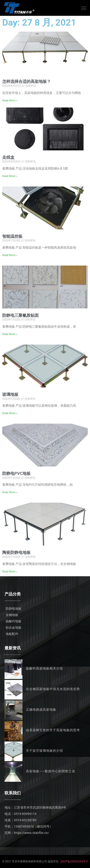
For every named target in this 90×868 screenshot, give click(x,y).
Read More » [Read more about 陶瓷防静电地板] (10, 572)
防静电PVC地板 (16, 473)
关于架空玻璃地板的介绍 (44, 751)
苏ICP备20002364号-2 (74, 861)
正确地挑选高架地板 (41, 709)
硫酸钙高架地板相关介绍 (44, 668)
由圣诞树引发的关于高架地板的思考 (53, 730)
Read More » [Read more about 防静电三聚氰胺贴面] (10, 334)
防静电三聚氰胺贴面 (20, 315)
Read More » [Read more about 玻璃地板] (10, 413)
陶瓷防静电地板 (16, 552)
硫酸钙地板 (13, 621)
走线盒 (8, 157)
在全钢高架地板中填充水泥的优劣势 (53, 689)
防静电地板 (13, 609)
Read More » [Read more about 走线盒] (10, 176)
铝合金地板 (13, 628)
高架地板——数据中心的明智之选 (51, 771)
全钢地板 (12, 615)
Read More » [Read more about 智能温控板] (10, 255)
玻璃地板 (10, 394)
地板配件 (12, 634)
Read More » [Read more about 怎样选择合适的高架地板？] (10, 100)
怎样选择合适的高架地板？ (27, 81)
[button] (84, 8)
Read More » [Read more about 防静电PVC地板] (10, 492)
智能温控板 (12, 236)
